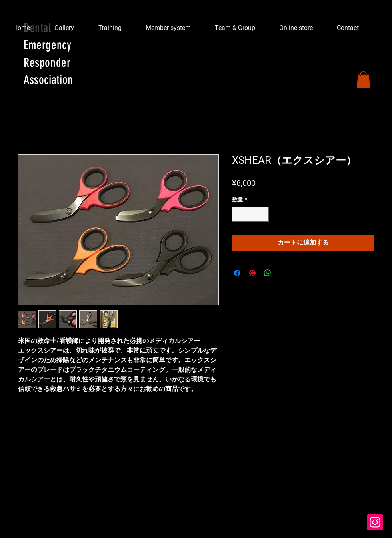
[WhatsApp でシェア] (268, 273)
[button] (363, 80)
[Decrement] (238, 214)
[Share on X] (283, 273)
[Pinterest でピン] (252, 273)
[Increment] (263, 214)
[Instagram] (375, 522)
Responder (47, 63)
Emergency (48, 45)
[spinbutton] (250, 214)
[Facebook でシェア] (237, 273)
